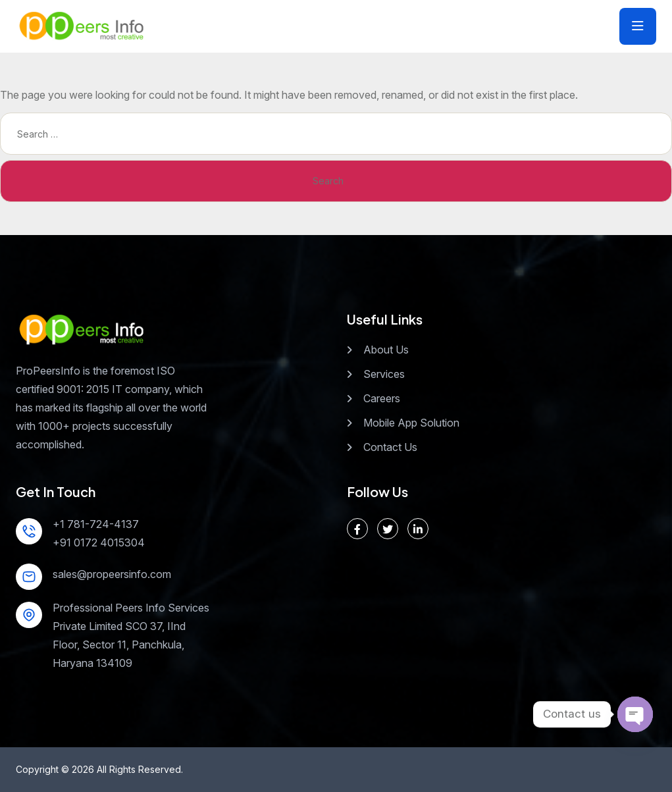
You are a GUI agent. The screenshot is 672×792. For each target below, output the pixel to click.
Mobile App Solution (411, 423)
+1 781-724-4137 (96, 524)
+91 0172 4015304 (99, 542)
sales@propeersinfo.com (112, 574)
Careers (382, 398)
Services (384, 374)
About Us (386, 350)
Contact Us (390, 447)
